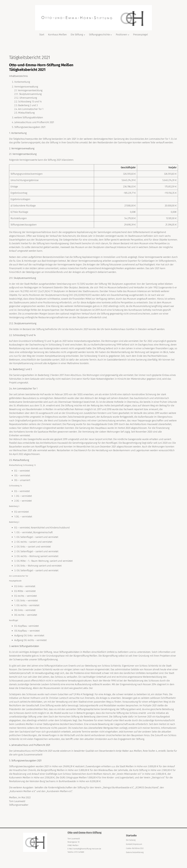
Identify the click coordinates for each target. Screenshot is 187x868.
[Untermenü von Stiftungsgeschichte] (111, 35)
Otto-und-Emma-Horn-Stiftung (84, 833)
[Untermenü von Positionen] (129, 35)
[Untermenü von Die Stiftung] (84, 35)
